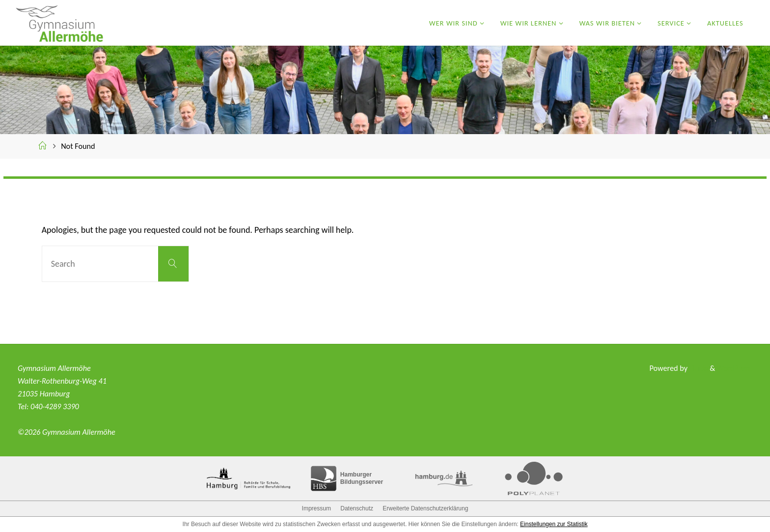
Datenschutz (357, 508)
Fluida (696, 368)
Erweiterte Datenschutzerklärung (425, 508)
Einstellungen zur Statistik (554, 524)
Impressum (316, 508)
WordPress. (734, 368)
